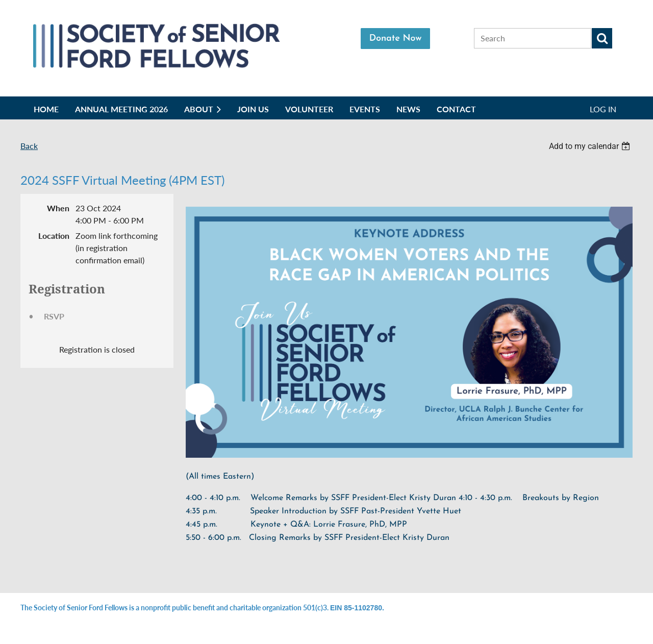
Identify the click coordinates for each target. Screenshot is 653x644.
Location (54, 236)
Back (29, 146)
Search (602, 38)
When (58, 208)
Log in (603, 109)
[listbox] (591, 146)
